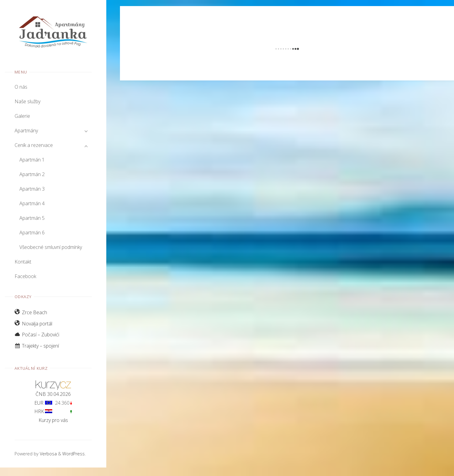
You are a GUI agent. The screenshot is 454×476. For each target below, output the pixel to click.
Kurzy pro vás (53, 420)
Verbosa (48, 454)
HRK (39, 411)
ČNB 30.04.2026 (53, 394)
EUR (39, 403)
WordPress (73, 454)
